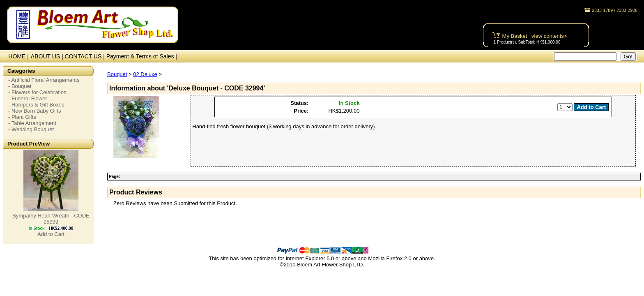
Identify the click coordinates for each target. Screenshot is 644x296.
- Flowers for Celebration (37, 92)
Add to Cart (51, 234)
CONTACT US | (86, 56)
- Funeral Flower (28, 98)
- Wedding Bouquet (31, 129)
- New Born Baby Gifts (35, 111)
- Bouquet (20, 86)
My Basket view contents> (535, 36)
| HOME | (15, 56)
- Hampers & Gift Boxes (36, 105)
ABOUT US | (48, 56)
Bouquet (117, 74)
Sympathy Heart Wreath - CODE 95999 (51, 219)
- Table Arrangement (32, 123)
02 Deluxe (145, 74)
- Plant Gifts (22, 117)
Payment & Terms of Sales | (142, 56)
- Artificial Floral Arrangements (44, 80)
